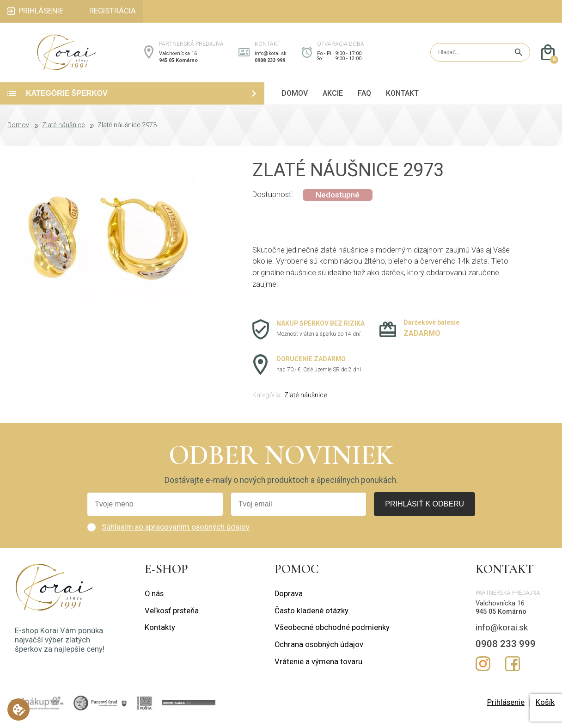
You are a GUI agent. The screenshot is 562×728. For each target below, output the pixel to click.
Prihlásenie (506, 711)
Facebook (513, 672)
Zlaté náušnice (63, 134)
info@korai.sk (271, 58)
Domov (18, 134)
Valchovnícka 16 (178, 58)
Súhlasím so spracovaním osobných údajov (176, 536)
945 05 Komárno (178, 65)
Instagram (483, 672)
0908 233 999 (270, 65)
